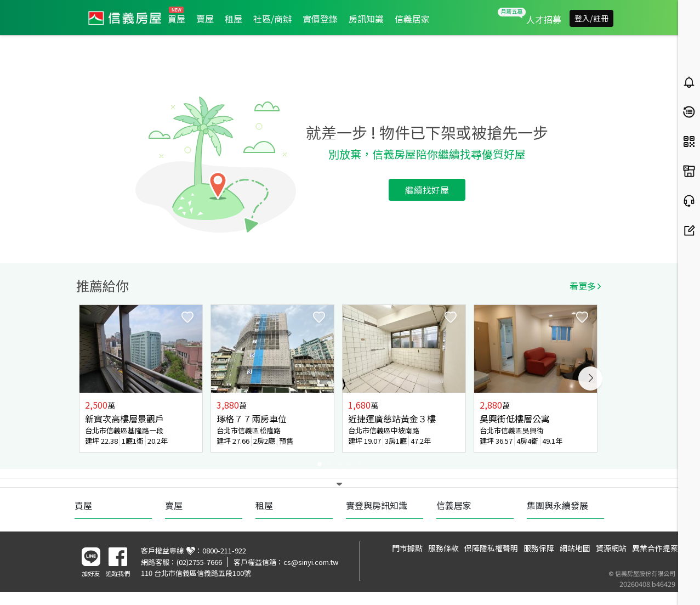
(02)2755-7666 (199, 562)
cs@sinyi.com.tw (311, 562)
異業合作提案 (655, 548)
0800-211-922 (224, 550)
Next (590, 378)
